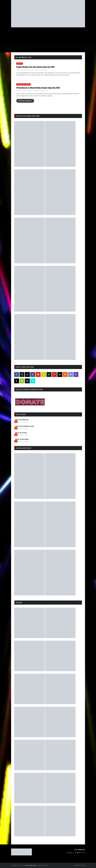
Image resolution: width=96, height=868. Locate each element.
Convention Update (23, 84)
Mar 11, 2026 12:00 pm (22, 442)
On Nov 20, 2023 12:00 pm (24, 91)
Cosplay (20, 64)
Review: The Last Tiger (21, 433)
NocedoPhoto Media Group (40, 70)
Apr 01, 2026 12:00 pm (22, 429)
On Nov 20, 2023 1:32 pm (23, 70)
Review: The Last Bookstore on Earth (25, 426)
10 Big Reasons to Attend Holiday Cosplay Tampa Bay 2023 (38, 88)
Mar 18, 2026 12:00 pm (22, 435)
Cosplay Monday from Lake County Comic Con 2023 (35, 67)
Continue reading (25, 101)
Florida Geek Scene (31, 865)
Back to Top (80, 865)
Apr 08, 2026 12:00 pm (22, 422)
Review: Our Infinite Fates (22, 420)
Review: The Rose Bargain (22, 439)
